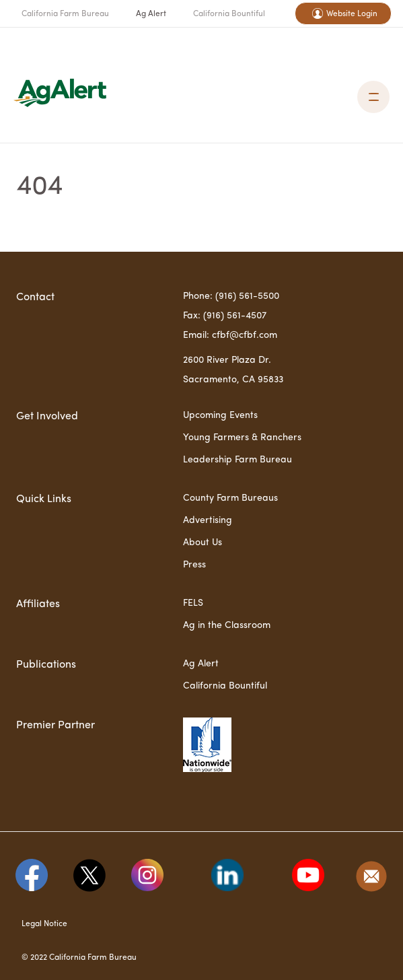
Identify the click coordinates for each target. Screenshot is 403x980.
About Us (203, 542)
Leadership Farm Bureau (237, 460)
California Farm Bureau (65, 14)
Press (194, 565)
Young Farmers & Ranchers (242, 438)
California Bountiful (229, 14)
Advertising (208, 520)
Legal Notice (44, 924)
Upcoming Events (220, 415)
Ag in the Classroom (227, 625)
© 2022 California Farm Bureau (79, 958)
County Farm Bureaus (230, 498)
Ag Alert (151, 14)
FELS (193, 603)
